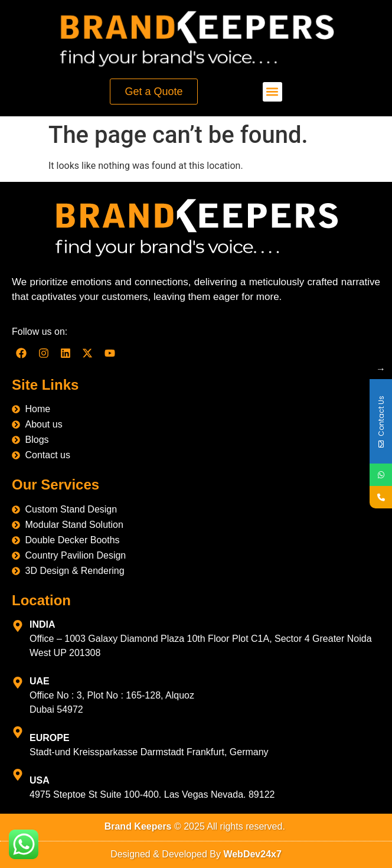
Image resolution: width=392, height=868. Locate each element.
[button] (272, 92)
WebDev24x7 (252, 854)
